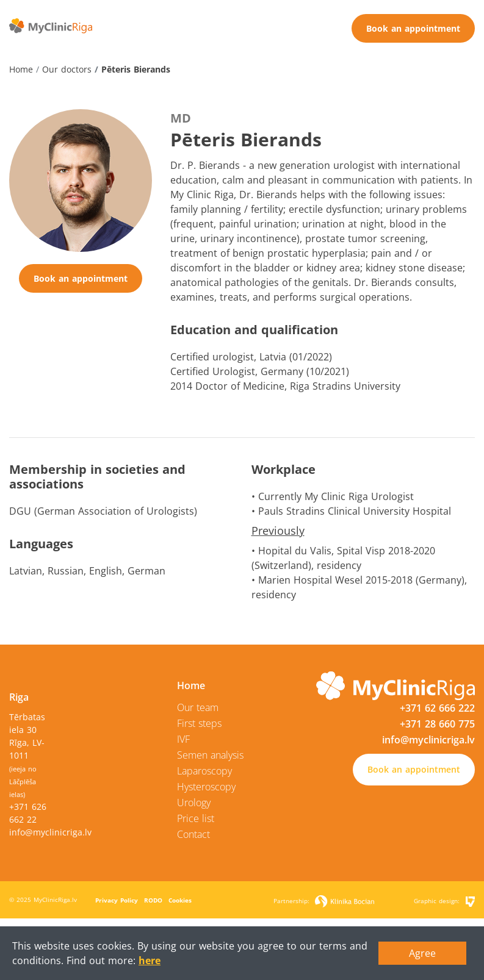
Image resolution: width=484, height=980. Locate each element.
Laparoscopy (204, 771)
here (150, 960)
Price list (196, 818)
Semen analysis (210, 755)
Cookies (180, 900)
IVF (183, 739)
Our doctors (67, 69)
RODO (153, 900)
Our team (198, 707)
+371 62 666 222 (437, 708)
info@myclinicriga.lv (50, 832)
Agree (422, 953)
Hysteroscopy (206, 787)
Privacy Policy (117, 900)
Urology (194, 803)
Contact (193, 834)
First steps (199, 723)
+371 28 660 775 (437, 724)
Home (21, 69)
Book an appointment (413, 28)
